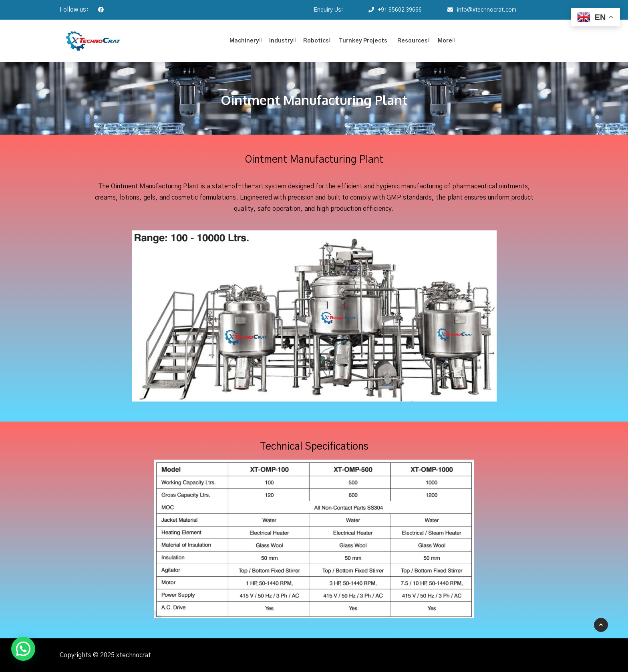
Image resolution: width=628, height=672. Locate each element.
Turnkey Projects (363, 41)
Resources (413, 41)
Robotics (316, 41)
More (445, 41)
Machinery (244, 41)
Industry (281, 41)
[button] (23, 649)
